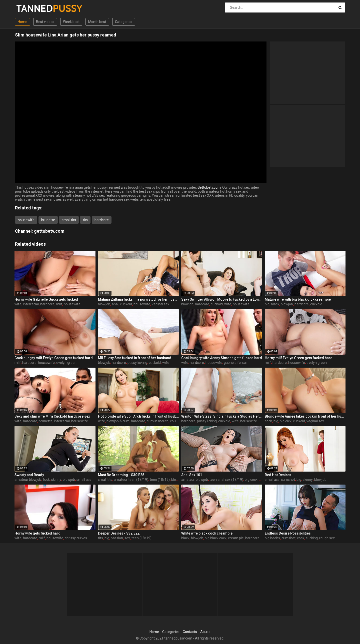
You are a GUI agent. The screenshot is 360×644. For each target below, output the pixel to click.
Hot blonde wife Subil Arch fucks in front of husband (138, 416)
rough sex (327, 538)
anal (115, 304)
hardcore (102, 220)
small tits (69, 220)
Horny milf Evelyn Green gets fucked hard (299, 358)
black (275, 304)
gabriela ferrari (235, 363)
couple (175, 421)
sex (262, 480)
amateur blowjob (28, 480)
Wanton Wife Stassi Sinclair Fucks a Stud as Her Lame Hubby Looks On (222, 416)
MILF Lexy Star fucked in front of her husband (135, 358)
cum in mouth (158, 421)
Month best (97, 22)
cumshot (288, 480)
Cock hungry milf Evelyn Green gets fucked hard (54, 358)
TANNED (29, 8)
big (267, 304)
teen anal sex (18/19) (226, 480)
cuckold (126, 304)
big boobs (272, 538)
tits (85, 220)
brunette (48, 220)
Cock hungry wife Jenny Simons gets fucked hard (222, 358)
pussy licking (137, 363)
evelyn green (66, 363)
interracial (31, 304)
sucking (312, 538)
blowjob (104, 304)
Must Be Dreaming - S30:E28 (121, 475)
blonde (177, 480)
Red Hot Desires (278, 475)
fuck (46, 480)
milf (59, 304)
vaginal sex (160, 304)
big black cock (216, 538)
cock (268, 421)
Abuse (205, 632)
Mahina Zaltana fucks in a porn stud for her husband (138, 299)
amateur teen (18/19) (131, 480)
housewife (26, 220)
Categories (124, 22)
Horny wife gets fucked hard (37, 533)
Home (22, 22)
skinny (56, 480)
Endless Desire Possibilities (288, 533)
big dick (286, 421)
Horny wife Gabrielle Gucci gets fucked (46, 299)
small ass (84, 480)
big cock (251, 480)
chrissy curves (76, 538)
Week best (71, 22)
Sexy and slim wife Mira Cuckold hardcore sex (52, 416)
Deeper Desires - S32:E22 (119, 533)
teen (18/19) (160, 480)
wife (18, 304)
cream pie (236, 538)
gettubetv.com (49, 231)
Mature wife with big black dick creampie (298, 299)
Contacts (190, 632)
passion (117, 538)
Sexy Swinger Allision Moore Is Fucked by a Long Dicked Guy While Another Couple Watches (222, 299)
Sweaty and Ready (29, 475)
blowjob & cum (118, 421)
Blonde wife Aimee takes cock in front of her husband (305, 416)
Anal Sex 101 (192, 475)
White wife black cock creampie (207, 533)
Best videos (45, 22)
